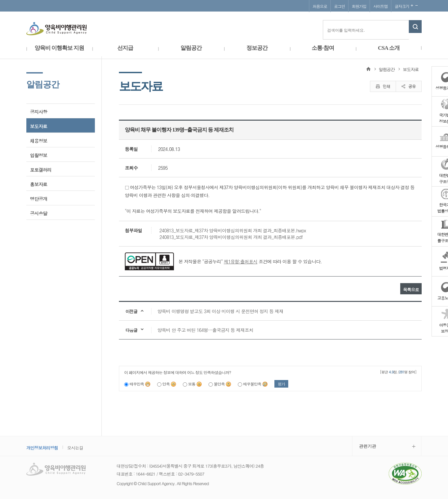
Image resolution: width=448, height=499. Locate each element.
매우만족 (140, 384)
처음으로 (320, 6)
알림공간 (191, 48)
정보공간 (257, 48)
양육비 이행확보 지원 (59, 48)
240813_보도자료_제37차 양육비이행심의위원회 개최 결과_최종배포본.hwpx (233, 230)
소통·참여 (323, 48)
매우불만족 (255, 384)
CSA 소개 (389, 48)
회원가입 (359, 6)
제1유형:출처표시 (240, 261)
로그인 (339, 6)
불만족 (223, 384)
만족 (169, 384)
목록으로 (411, 290)
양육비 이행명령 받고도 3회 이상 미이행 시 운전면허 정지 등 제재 (220, 311)
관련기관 (368, 446)
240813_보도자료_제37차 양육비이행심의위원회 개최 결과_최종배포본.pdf (231, 237)
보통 (195, 384)
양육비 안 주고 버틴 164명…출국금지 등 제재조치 (205, 330)
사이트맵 (380, 6)
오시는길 (75, 448)
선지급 (125, 48)
